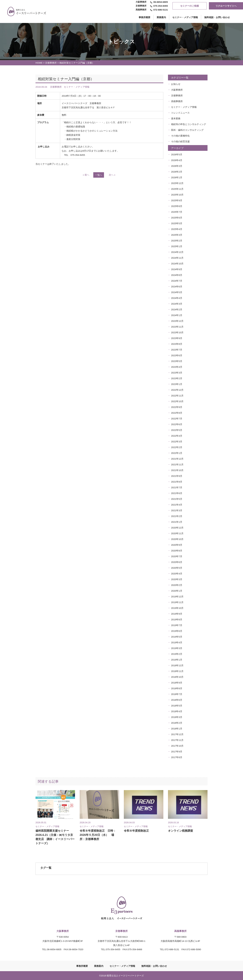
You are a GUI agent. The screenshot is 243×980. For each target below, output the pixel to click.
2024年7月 (177, 281)
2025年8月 (177, 206)
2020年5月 (177, 568)
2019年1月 (177, 660)
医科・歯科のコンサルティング (187, 130)
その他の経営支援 (180, 141)
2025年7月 (177, 212)
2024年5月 (177, 292)
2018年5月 (177, 706)
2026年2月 (177, 172)
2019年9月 (177, 614)
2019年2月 (177, 654)
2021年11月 (177, 464)
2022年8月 (177, 413)
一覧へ (99, 175)
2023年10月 (177, 332)
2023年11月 (177, 327)
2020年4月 (177, 574)
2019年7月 (177, 625)
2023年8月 (177, 344)
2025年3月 (177, 235)
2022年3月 (177, 442)
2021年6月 (177, 493)
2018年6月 (177, 700)
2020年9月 (177, 545)
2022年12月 (177, 390)
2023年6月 (177, 355)
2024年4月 (177, 298)
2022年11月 (177, 396)
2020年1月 (177, 591)
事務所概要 (82, 966)
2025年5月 (177, 223)
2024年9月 (177, 269)
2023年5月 (177, 361)
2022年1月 (177, 453)
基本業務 (176, 118)
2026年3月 (177, 166)
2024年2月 (177, 309)
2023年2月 (177, 378)
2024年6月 (177, 287)
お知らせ (176, 84)
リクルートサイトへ (226, 6)
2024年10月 (177, 264)
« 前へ (86, 175)
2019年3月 (177, 648)
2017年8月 (177, 757)
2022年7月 (177, 419)
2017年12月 (177, 734)
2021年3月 (177, 510)
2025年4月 (177, 229)
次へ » (112, 175)
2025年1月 (177, 246)
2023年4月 (177, 367)
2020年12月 (177, 528)
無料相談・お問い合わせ (217, 17)
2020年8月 (177, 551)
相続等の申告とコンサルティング (189, 124)
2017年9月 (177, 752)
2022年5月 (177, 430)
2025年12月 (177, 183)
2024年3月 (177, 304)
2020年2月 (177, 585)
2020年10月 (177, 539)
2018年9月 (177, 683)
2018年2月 (177, 723)
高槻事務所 (177, 101)
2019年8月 (177, 619)
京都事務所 (51, 63)
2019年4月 (177, 642)
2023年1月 (177, 384)
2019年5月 (177, 637)
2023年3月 (177, 373)
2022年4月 (177, 436)
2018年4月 (177, 711)
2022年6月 (177, 424)
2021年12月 (177, 459)
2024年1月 (177, 315)
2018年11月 (177, 671)
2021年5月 (177, 499)
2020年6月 (177, 562)
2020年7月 (177, 556)
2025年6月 (177, 218)
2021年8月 (177, 482)
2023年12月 (177, 321)
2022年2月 (177, 447)
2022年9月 (177, 407)
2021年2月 (177, 516)
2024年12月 (177, 252)
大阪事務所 (177, 90)
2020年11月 (177, 533)
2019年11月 (177, 602)
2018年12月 (177, 665)
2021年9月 (177, 476)
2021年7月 (177, 487)
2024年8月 (177, 275)
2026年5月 (177, 154)
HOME (39, 63)
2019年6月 (177, 631)
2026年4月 (177, 160)
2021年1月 (177, 522)
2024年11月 (177, 258)
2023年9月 (177, 338)
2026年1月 (177, 177)
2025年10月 (177, 195)
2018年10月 (177, 677)
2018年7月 (177, 694)
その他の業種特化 (180, 136)
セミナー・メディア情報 (185, 17)
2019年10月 (177, 608)
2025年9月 (177, 200)
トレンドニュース (180, 113)
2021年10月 (177, 470)
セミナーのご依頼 (190, 6)
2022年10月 (177, 401)
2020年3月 (177, 579)
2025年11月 (177, 189)
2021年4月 (177, 505)
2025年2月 (177, 241)
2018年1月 (177, 729)
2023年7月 (177, 350)
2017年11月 (177, 740)
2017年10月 (177, 746)
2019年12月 (177, 597)
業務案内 (161, 17)
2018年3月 (177, 717)
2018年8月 (177, 688)
